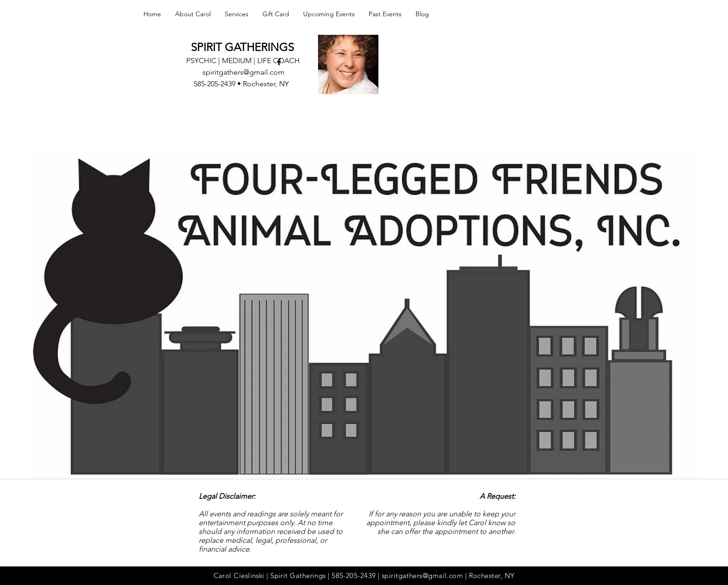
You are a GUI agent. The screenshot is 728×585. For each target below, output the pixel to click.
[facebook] (279, 62)
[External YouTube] (364, 339)
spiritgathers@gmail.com (244, 72)
